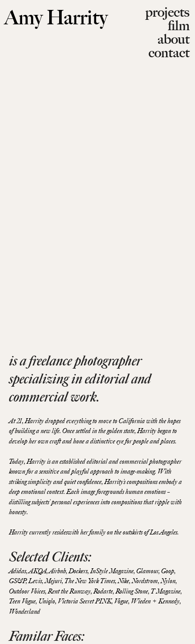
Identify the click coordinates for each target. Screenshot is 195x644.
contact (169, 53)
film (179, 25)
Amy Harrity (56, 17)
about (174, 39)
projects (167, 12)
